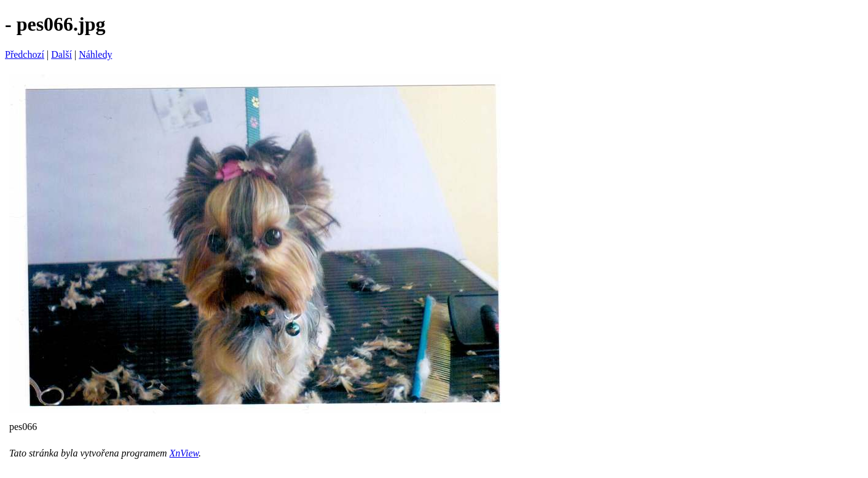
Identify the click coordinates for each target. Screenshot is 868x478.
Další (61, 54)
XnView (184, 453)
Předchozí (25, 54)
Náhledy (95, 54)
